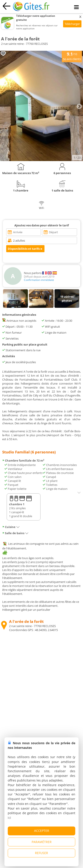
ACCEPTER (42, 831)
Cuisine (11, 527)
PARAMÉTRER (42, 842)
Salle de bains (15, 533)
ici (9, 818)
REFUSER (41, 853)
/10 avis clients (72, 56)
